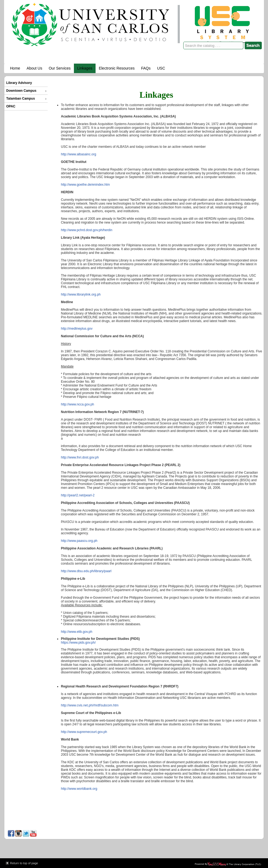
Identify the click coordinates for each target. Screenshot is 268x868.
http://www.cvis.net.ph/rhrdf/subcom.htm (90, 705)
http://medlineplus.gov (77, 329)
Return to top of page (24, 863)
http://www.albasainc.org (79, 154)
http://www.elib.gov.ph (77, 632)
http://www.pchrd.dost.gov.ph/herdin (87, 230)
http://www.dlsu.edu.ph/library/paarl (86, 571)
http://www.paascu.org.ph (79, 541)
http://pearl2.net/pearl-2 (78, 495)
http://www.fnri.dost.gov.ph (80, 457)
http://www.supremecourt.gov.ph (84, 732)
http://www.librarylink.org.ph (81, 294)
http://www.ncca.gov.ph (78, 404)
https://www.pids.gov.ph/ (78, 643)
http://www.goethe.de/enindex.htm (85, 185)
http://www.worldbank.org (79, 789)
